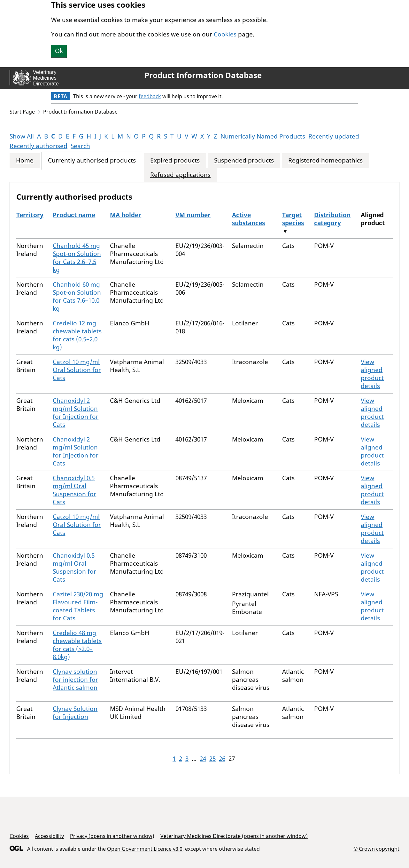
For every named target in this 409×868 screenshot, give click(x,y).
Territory (30, 215)
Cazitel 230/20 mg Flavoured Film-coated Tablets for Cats (78, 606)
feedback (150, 96)
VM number (193, 215)
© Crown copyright (376, 849)
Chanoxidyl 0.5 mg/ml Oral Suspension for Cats (74, 490)
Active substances (248, 219)
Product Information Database (203, 75)
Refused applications (180, 175)
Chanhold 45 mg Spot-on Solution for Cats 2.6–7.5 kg (77, 258)
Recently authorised (39, 146)
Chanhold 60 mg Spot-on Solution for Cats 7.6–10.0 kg (77, 296)
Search (80, 146)
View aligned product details (372, 374)
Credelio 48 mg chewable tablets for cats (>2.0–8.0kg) (77, 645)
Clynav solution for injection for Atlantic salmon (75, 680)
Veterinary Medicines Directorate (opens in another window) (234, 836)
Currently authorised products (92, 160)
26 (222, 759)
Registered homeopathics (325, 160)
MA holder (126, 215)
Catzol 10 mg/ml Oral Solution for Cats (77, 370)
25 (212, 759)
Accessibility (49, 836)
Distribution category (332, 219)
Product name (74, 215)
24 (203, 759)
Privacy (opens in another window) (112, 836)
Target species (293, 219)
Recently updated (334, 136)
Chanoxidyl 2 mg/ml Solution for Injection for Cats (76, 413)
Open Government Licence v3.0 (145, 849)
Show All (22, 136)
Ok (59, 51)
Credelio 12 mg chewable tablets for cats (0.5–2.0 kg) (77, 335)
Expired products (175, 160)
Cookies (225, 34)
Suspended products (244, 160)
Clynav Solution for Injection (75, 713)
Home (25, 160)
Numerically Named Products (263, 136)
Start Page (22, 112)
